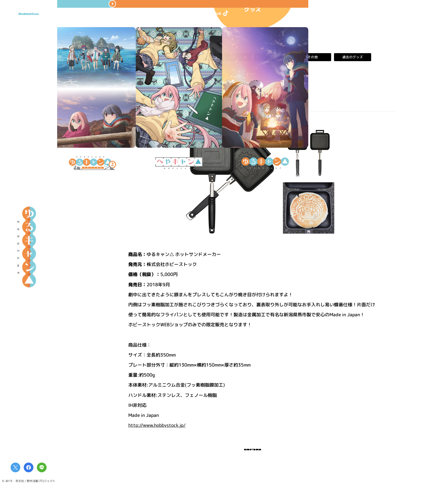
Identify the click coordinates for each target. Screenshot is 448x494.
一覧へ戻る (253, 453)
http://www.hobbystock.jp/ (157, 425)
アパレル (193, 57)
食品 (273, 57)
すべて (153, 57)
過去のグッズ (353, 57)
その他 (313, 57)
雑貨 (233, 57)
